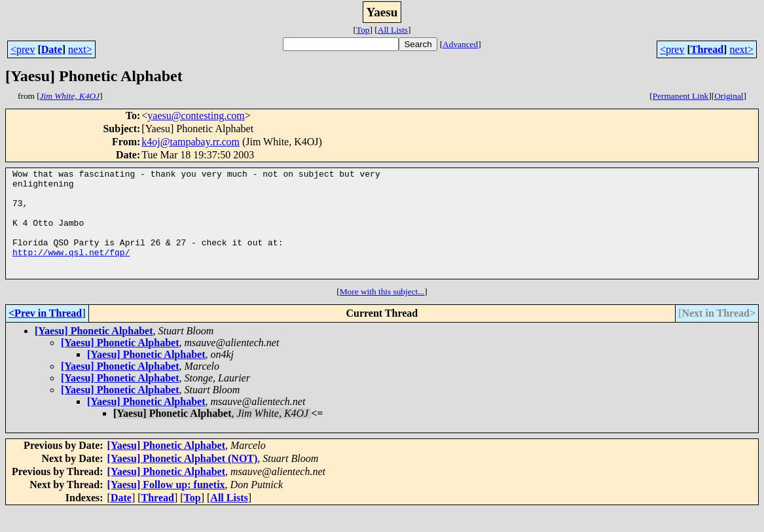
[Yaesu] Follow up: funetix (166, 506)
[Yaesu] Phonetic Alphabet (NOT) (183, 480)
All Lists (393, 30)
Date (52, 49)
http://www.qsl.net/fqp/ (71, 270)
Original (729, 96)
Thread (707, 49)
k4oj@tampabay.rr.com (191, 142)
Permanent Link (681, 96)
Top (363, 30)
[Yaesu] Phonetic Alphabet (94, 352)
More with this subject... (382, 313)
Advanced (460, 44)
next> (80, 49)
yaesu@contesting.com (196, 115)
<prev (23, 49)
